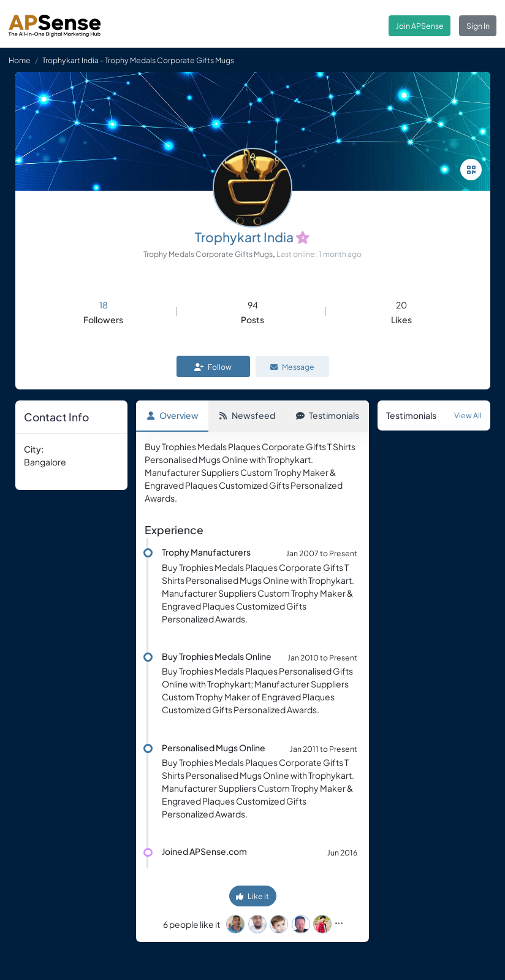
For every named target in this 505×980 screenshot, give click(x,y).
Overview (173, 415)
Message (292, 367)
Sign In (478, 26)
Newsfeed (247, 415)
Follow (213, 367)
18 (104, 305)
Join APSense (420, 26)
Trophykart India (244, 237)
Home (20, 60)
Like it (252, 896)
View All (468, 415)
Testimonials (328, 415)
